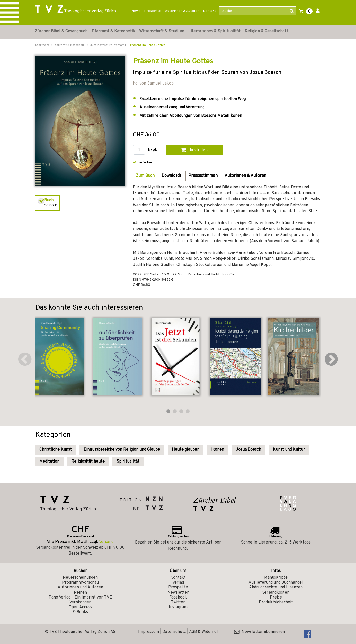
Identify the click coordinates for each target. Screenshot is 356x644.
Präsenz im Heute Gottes (148, 45)
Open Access (80, 607)
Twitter (178, 602)
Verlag (178, 583)
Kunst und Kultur (289, 450)
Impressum (149, 632)
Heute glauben (186, 450)
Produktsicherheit (276, 602)
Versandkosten (276, 593)
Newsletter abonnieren (260, 632)
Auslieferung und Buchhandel (276, 583)
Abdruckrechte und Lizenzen (276, 587)
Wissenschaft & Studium (162, 31)
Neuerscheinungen (80, 578)
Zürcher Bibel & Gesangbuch (61, 31)
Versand (106, 542)
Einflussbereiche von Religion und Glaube (122, 450)
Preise (276, 597)
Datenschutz (174, 632)
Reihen (80, 593)
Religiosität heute (88, 462)
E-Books (80, 612)
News (136, 11)
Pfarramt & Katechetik (113, 31)
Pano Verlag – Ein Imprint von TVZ (80, 597)
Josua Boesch (248, 450)
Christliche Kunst (56, 450)
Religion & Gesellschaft (266, 31)
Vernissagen (80, 602)
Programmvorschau (80, 583)
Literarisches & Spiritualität (214, 31)
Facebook (178, 597)
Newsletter (178, 593)
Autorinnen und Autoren (80, 587)
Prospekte (153, 11)
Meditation (49, 462)
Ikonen (218, 450)
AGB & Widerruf (204, 632)
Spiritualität (128, 462)
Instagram (178, 607)
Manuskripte (276, 578)
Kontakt (210, 11)
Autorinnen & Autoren (182, 11)
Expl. (153, 150)
